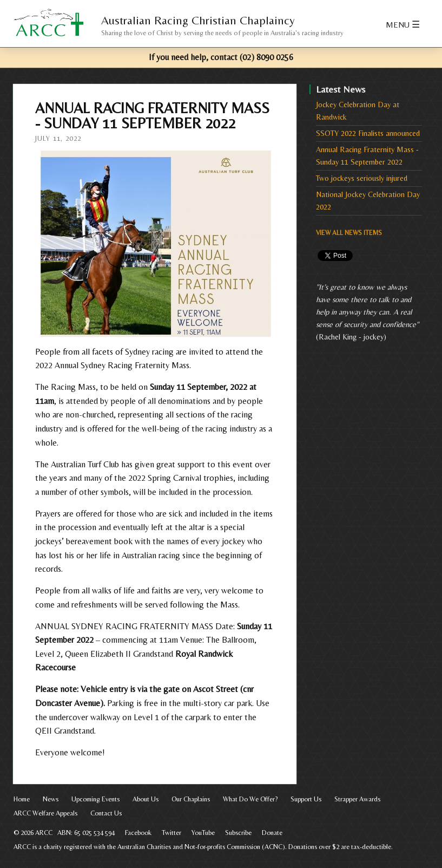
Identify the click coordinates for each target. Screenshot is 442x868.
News (51, 799)
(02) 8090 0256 (266, 57)
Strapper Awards (357, 799)
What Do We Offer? (250, 799)
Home (22, 799)
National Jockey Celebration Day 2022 (368, 201)
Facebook (138, 833)
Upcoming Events (95, 799)
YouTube (203, 833)
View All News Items (349, 233)
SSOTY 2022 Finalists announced (368, 133)
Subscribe (238, 833)
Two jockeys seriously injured (362, 178)
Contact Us (106, 813)
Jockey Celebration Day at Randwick (358, 111)
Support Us (306, 799)
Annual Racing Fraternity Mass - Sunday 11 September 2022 (367, 156)
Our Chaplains (191, 799)
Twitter (171, 833)
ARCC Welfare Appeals (45, 813)
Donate (272, 833)
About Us (146, 799)
